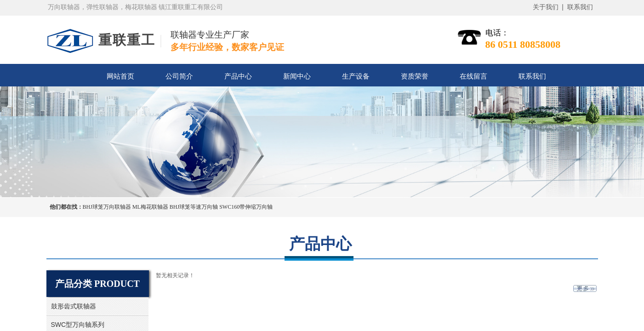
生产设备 (356, 76)
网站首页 (120, 76)
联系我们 (532, 76)
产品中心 (238, 76)
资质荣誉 (415, 76)
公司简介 (179, 76)
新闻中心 (297, 76)
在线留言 (473, 76)
